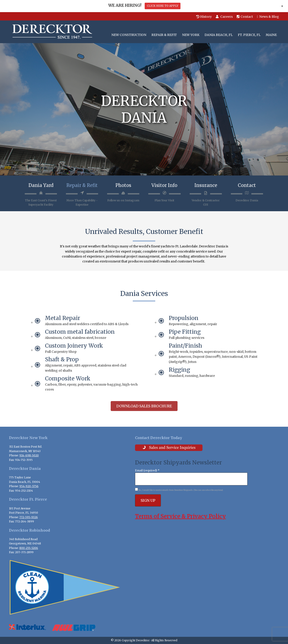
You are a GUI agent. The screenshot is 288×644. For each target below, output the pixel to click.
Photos (123, 185)
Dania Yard (41, 185)
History (204, 17)
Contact (245, 17)
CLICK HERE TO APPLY (163, 6)
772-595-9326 (29, 517)
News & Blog (268, 17)
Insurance (206, 185)
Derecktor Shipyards (51, 32)
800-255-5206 (29, 548)
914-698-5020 (29, 455)
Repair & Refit (82, 185)
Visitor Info (164, 185)
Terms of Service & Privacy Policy (180, 516)
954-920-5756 (29, 486)
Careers (224, 17)
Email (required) (147, 470)
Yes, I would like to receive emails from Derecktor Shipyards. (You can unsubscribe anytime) (180, 490)
